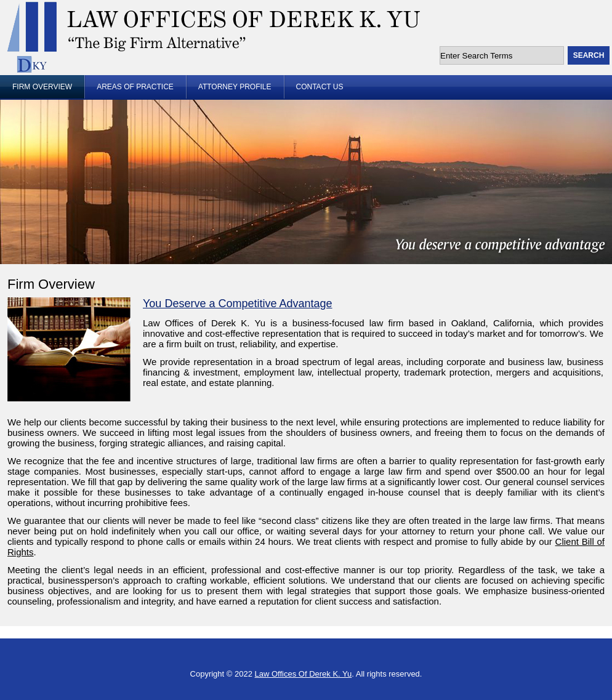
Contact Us (320, 87)
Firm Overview (42, 87)
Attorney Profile (235, 87)
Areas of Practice (135, 87)
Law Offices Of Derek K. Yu (304, 674)
